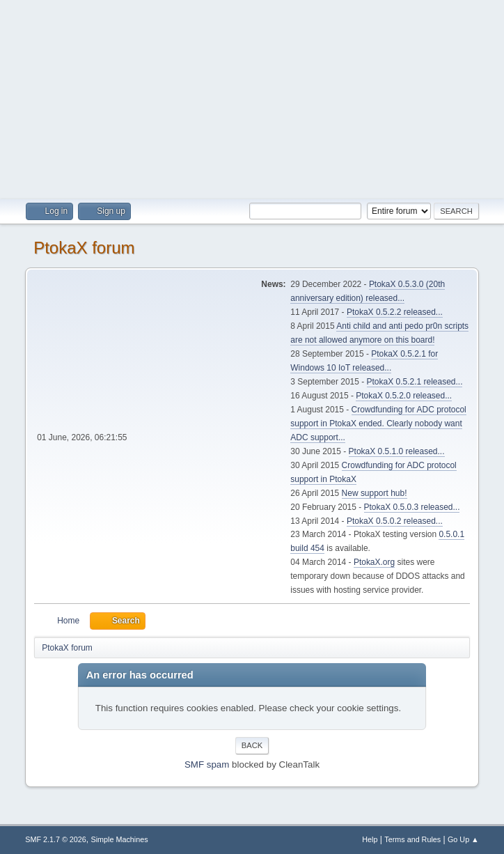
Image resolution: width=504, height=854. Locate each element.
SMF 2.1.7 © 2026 (56, 839)
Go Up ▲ (463, 839)
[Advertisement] (252, 98)
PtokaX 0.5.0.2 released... (395, 521)
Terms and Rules (412, 839)
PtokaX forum (84, 248)
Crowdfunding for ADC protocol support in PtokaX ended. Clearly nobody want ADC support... (378, 424)
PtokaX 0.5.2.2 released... (395, 312)
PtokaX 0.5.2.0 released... (404, 396)
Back (252, 745)
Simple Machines (120, 839)
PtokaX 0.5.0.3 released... (412, 507)
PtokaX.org (374, 562)
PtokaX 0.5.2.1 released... (415, 382)
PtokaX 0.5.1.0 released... (397, 451)
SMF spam (207, 764)
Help (370, 839)
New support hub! (375, 493)
